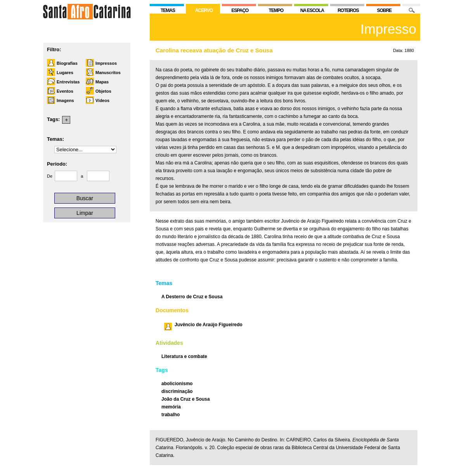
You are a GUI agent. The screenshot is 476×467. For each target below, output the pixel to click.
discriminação (177, 391)
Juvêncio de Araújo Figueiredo (209, 325)
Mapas (102, 82)
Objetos (103, 91)
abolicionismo (177, 384)
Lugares (65, 73)
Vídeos (102, 100)
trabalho (170, 415)
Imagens (65, 100)
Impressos (106, 63)
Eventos (65, 91)
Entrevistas (68, 82)
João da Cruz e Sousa (186, 399)
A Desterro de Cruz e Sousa (192, 297)
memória (171, 407)
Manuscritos (108, 73)
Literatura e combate (184, 356)
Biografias (67, 63)
